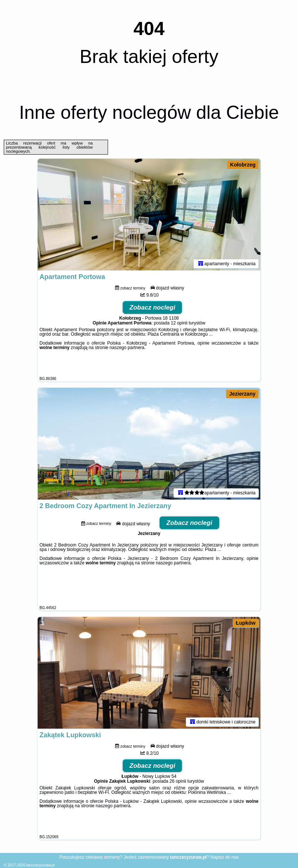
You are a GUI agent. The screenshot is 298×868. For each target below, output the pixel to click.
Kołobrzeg (243, 165)
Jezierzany (242, 394)
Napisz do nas (225, 857)
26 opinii (178, 781)
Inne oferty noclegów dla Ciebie (149, 113)
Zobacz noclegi (153, 308)
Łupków (246, 623)
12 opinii (179, 323)
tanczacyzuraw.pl (41, 865)
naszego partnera (127, 348)
